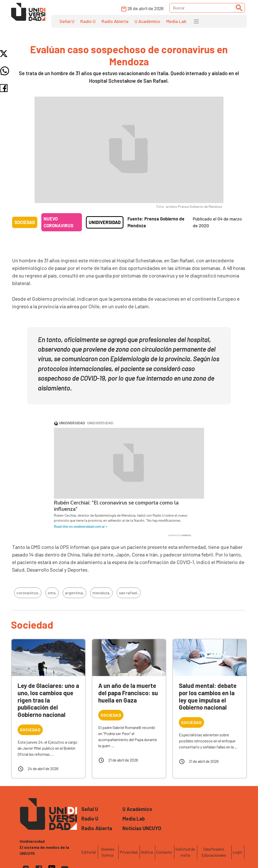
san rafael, (129, 593)
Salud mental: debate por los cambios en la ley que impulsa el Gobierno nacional (208, 696)
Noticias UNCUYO (142, 828)
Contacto (164, 852)
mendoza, (101, 593)
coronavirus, (28, 593)
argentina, (74, 593)
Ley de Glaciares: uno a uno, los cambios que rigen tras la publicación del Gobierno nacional (48, 700)
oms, (52, 593)
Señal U (67, 21)
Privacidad (129, 852)
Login (237, 852)
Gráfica (147, 852)
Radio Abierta (115, 21)
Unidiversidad (105, 222)
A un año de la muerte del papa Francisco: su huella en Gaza (128, 693)
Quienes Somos (108, 852)
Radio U (88, 21)
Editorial (89, 852)
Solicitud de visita (185, 852)
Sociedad (25, 222)
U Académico (147, 21)
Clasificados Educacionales (214, 852)
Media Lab (176, 21)
